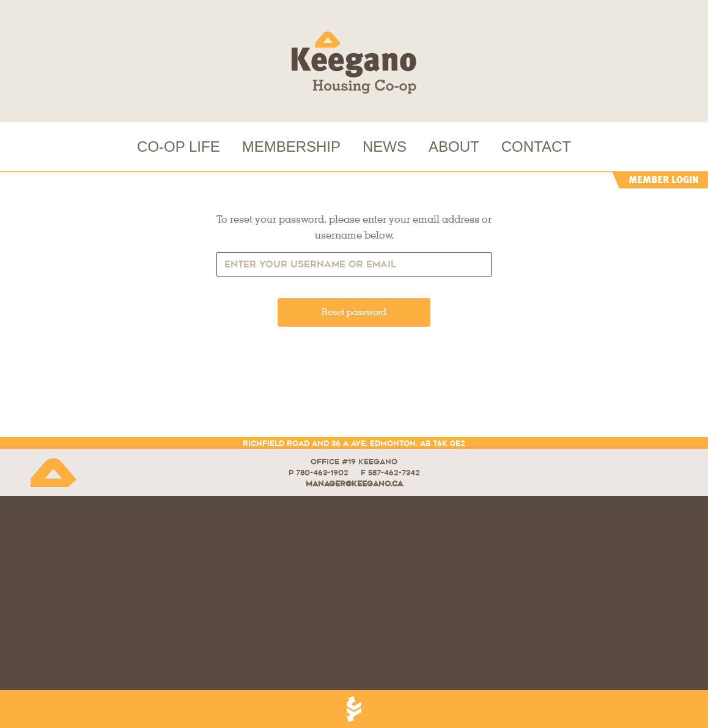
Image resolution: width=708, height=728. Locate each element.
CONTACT (536, 147)
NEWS (385, 147)
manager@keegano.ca (354, 484)
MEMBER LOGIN (664, 180)
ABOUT (454, 147)
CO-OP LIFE (179, 147)
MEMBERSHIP (291, 147)
